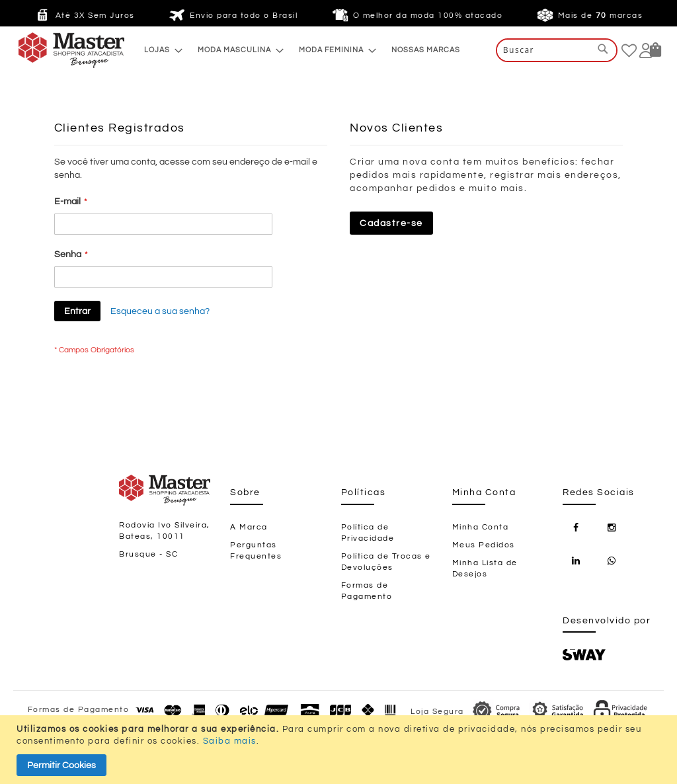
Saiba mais (230, 741)
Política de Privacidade (368, 533)
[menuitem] (160, 50)
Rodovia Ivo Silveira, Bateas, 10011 (165, 531)
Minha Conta (481, 527)
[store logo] (45, 50)
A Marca (249, 527)
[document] (340, 750)
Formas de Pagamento (367, 591)
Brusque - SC (148, 554)
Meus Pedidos (484, 545)
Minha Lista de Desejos (485, 568)
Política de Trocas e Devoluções (386, 562)
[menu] (302, 50)
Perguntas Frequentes (256, 551)
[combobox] (557, 50)
